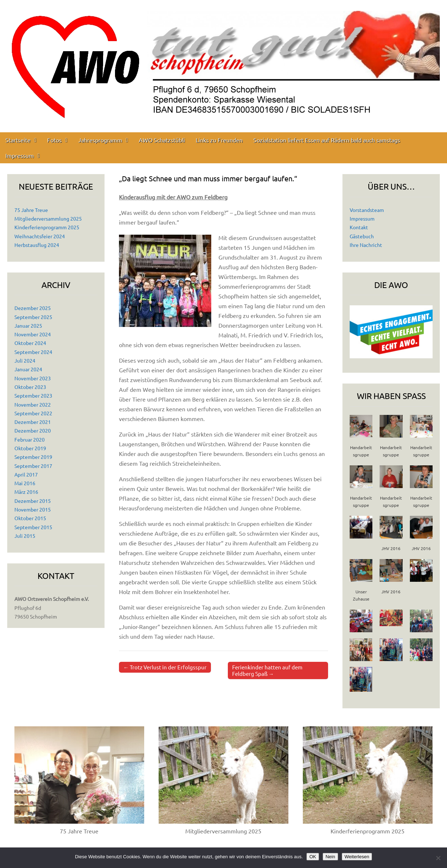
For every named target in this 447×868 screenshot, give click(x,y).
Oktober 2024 (30, 343)
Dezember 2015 (33, 501)
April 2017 (26, 474)
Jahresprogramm (100, 140)
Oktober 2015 (30, 518)
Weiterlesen (357, 857)
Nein (330, 857)
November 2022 (33, 404)
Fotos (54, 140)
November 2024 (33, 334)
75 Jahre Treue (31, 210)
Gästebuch (362, 236)
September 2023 (33, 395)
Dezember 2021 (33, 422)
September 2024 (33, 352)
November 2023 (33, 378)
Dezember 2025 (33, 308)
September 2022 (33, 413)
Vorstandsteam (367, 210)
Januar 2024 (28, 369)
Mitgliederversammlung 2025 (48, 218)
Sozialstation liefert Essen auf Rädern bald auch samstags (327, 140)
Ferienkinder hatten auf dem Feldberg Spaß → (267, 670)
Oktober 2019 (30, 448)
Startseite (18, 140)
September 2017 (33, 466)
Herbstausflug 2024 (37, 245)
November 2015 (33, 509)
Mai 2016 (25, 483)
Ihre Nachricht (366, 245)
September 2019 (33, 457)
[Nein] (438, 858)
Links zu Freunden (219, 140)
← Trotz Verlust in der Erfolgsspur (165, 667)
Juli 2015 (25, 536)
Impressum (20, 155)
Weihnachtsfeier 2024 (40, 236)
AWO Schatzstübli (162, 140)
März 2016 (26, 492)
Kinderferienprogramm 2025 (47, 227)
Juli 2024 (25, 360)
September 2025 (33, 317)
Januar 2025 (28, 325)
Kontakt (359, 227)
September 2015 (33, 527)
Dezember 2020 (33, 430)
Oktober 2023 (30, 387)
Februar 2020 (30, 439)
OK (313, 857)
